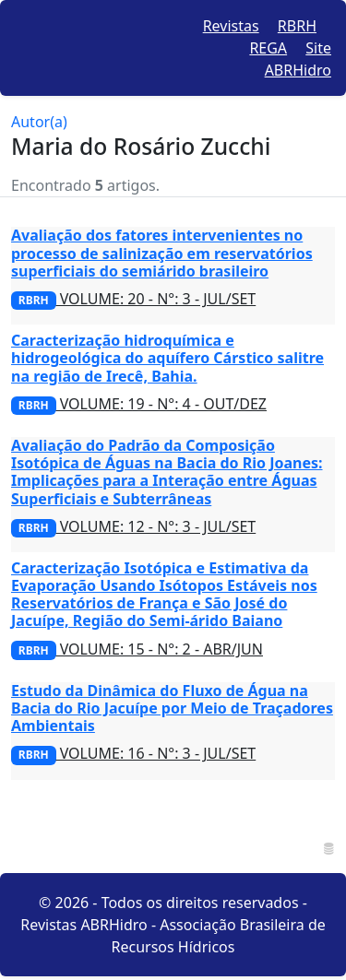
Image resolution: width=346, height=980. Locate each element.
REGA (268, 48)
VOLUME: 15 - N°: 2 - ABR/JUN (137, 649)
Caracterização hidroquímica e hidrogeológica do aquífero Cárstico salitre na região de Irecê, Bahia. (167, 358)
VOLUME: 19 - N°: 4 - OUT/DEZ (139, 404)
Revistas (231, 26)
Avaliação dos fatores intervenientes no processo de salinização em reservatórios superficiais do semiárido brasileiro (162, 253)
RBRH (297, 26)
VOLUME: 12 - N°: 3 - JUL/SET (133, 526)
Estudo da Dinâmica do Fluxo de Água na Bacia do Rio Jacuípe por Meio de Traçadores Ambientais (172, 708)
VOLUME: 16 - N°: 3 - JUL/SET (133, 753)
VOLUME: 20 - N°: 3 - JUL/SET (133, 299)
